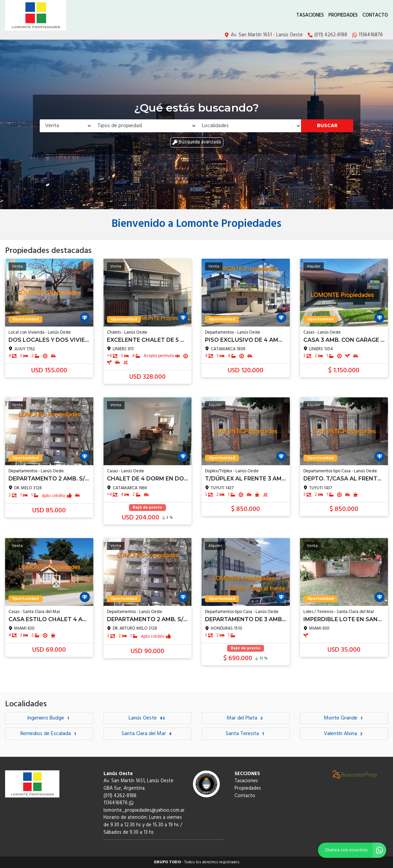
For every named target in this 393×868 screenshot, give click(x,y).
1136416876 (118, 803)
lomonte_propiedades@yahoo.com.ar (144, 811)
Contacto (375, 15)
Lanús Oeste (147, 718)
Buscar (327, 126)
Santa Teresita (246, 734)
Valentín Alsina (344, 734)
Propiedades (343, 15)
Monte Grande (344, 718)
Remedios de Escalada (49, 734)
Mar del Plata (246, 718)
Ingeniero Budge (49, 718)
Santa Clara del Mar (147, 734)
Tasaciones (310, 15)
